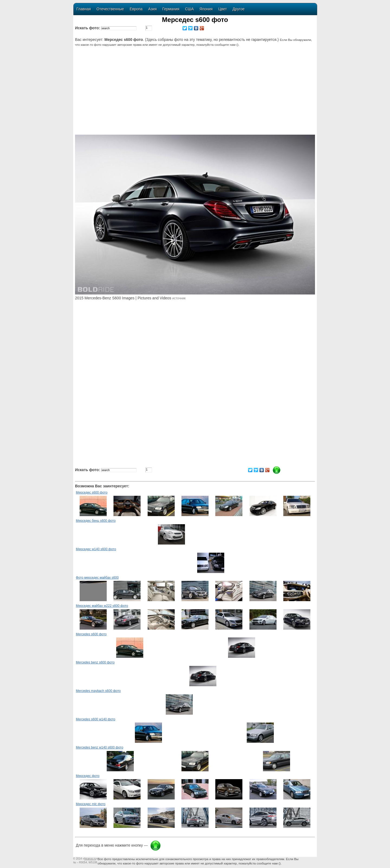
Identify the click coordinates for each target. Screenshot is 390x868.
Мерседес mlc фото (91, 804)
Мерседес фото (88, 776)
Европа (136, 9)
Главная (84, 9)
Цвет (222, 9)
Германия (171, 9)
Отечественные (110, 9)
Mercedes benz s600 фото (95, 662)
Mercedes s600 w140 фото (96, 719)
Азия (152, 9)
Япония (206, 9)
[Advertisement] (196, 94)
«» (90, 859)
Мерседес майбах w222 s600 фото (102, 606)
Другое (239, 9)
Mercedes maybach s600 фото (98, 691)
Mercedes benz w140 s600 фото (100, 747)
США (189, 9)
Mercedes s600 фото (91, 634)
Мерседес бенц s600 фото (96, 521)
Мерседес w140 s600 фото (96, 549)
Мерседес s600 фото (92, 493)
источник (179, 298)
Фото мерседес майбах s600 (97, 578)
